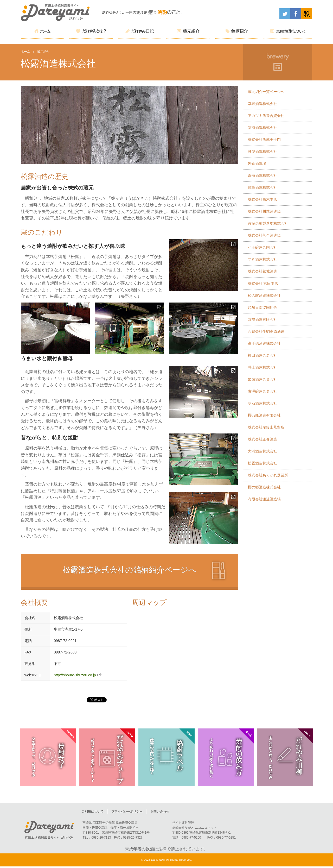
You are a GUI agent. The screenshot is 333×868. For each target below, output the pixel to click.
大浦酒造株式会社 (262, 451)
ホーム (25, 52)
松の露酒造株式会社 (264, 295)
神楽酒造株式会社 (262, 152)
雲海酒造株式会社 (262, 128)
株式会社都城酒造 (262, 271)
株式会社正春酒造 (262, 439)
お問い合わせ (160, 813)
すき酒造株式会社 (262, 259)
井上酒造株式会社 (262, 367)
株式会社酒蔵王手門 (264, 140)
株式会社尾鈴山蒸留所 (266, 427)
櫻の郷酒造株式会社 (264, 487)
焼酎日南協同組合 (262, 307)
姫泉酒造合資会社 (262, 379)
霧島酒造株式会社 (262, 187)
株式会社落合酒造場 (264, 235)
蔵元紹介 (43, 52)
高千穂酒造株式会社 (264, 343)
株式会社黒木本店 (262, 199)
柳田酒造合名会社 (262, 355)
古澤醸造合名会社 (262, 391)
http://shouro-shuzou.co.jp (75, 675)
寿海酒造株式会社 (262, 175)
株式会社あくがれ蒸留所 (268, 475)
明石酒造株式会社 (262, 403)
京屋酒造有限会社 (262, 319)
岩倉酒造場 (257, 163)
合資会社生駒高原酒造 (266, 331)
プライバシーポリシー (127, 813)
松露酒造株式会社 (262, 463)
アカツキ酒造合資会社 (266, 116)
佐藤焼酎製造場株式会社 (268, 223)
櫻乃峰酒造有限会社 (264, 415)
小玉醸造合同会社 (262, 247)
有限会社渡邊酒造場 (264, 499)
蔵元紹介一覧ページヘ (266, 92)
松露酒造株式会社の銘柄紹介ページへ (130, 570)
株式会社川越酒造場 (264, 211)
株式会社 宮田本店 (263, 284)
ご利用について (93, 813)
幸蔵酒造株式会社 (262, 104)
